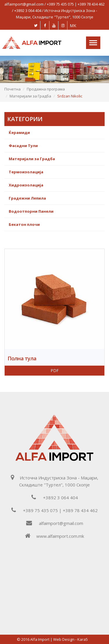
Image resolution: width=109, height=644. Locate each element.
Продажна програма (46, 89)
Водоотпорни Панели (31, 211)
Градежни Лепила (27, 198)
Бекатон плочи (24, 224)
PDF (55, 370)
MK (73, 26)
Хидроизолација (26, 185)
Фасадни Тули (23, 146)
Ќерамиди (19, 132)
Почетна (12, 89)
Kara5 (83, 639)
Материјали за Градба (30, 96)
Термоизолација (26, 172)
